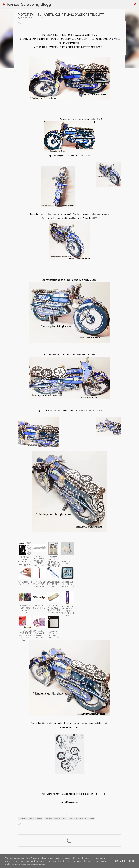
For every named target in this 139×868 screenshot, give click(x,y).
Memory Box (56, 411)
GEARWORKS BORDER (91, 411)
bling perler (52, 214)
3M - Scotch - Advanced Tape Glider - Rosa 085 (39, 634)
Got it (131, 861)
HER (95, 218)
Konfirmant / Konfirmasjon (31, 818)
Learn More (119, 861)
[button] (19, 23)
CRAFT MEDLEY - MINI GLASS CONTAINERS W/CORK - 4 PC (53, 563)
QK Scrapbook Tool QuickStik (25, 583)
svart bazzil (86, 156)
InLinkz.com (69, 814)
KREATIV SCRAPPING (39, 607)
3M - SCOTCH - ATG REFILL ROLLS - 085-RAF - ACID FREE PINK (25, 635)
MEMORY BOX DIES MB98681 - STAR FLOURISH (39, 561)
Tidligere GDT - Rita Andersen (82, 818)
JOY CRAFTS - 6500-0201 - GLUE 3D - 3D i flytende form (53, 609)
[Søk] (54, 4)
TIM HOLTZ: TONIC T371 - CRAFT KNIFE (39, 584)
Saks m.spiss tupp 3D (67, 562)
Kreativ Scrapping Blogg (29, 4)
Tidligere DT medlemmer (56, 818)
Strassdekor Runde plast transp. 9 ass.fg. (25, 609)
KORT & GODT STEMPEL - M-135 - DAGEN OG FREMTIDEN (25, 563)
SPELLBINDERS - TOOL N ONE (53, 584)
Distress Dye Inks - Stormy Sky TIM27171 (67, 584)
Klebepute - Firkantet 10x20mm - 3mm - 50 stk (53, 634)
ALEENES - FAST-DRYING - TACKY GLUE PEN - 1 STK (67, 611)
